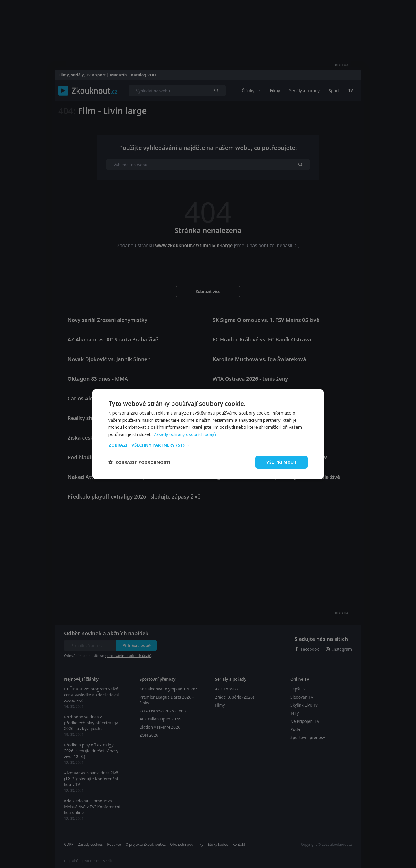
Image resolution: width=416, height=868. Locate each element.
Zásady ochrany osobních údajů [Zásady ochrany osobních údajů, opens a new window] (185, 434)
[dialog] (208, 434)
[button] (208, 445)
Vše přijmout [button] (282, 462)
